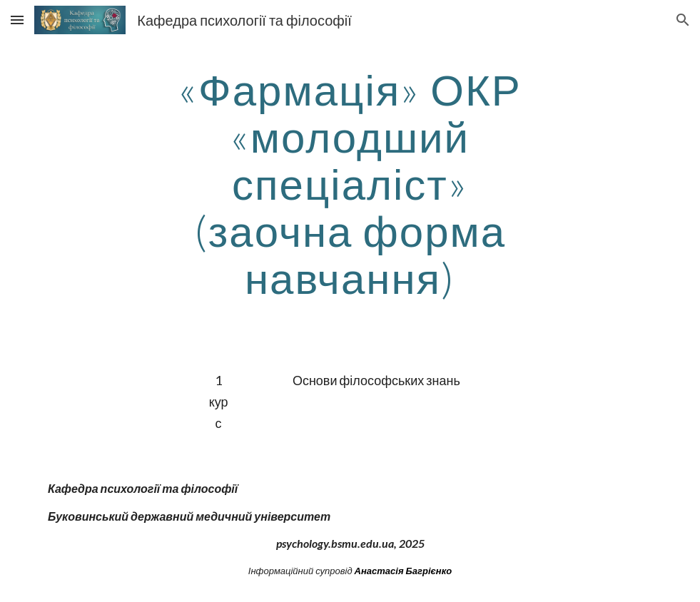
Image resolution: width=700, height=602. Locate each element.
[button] (17, 20)
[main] (350, 183)
